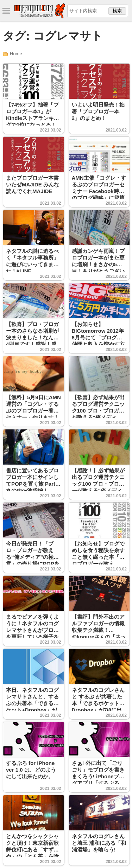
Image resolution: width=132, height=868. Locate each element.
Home (16, 54)
